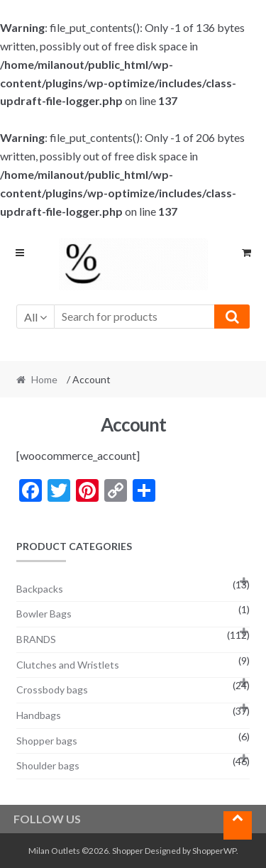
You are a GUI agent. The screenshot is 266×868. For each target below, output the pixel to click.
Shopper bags (47, 741)
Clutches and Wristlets (68, 665)
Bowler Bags (44, 614)
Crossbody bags (52, 690)
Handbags (39, 715)
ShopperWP (214, 851)
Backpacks (40, 589)
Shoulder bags (48, 765)
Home (44, 379)
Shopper (128, 851)
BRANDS (36, 639)
